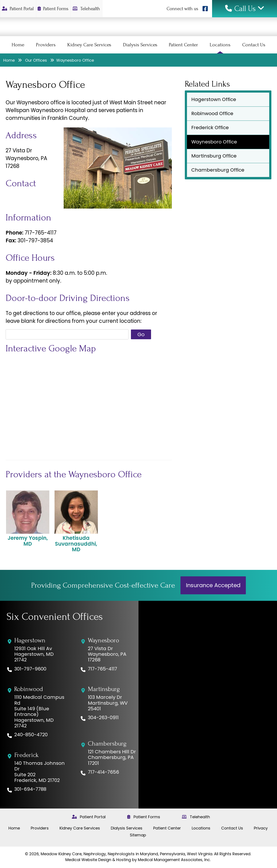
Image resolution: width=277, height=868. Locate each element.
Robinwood (29, 689)
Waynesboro (103, 640)
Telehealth (86, 9)
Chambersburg (107, 744)
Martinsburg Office (214, 156)
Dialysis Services (140, 45)
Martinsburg (104, 689)
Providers (46, 45)
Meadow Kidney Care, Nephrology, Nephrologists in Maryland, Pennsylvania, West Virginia (126, 854)
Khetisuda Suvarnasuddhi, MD (76, 521)
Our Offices (36, 60)
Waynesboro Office (214, 142)
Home (18, 45)
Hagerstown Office (214, 99)
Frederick (26, 755)
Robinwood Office (212, 113)
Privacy (261, 828)
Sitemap (138, 835)
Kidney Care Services (89, 45)
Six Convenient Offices (55, 617)
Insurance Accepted (213, 585)
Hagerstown (30, 640)
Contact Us (254, 45)
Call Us (245, 9)
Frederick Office (210, 128)
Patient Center (183, 45)
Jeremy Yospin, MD (28, 519)
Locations (220, 45)
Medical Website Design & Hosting (98, 860)
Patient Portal (18, 9)
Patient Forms (53, 9)
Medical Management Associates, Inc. (174, 860)
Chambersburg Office (218, 170)
